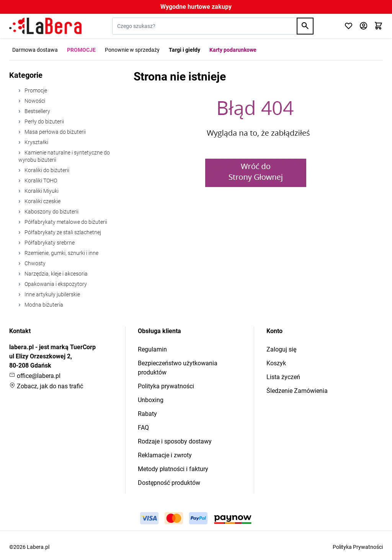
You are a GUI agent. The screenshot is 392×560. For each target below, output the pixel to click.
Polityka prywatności (166, 386)
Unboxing (151, 400)
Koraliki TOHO (40, 181)
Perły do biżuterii (44, 122)
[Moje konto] (363, 26)
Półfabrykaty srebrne (49, 243)
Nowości (34, 101)
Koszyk (276, 363)
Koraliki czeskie (42, 201)
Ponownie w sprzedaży (132, 50)
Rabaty (147, 414)
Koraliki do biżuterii (46, 170)
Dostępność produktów (169, 483)
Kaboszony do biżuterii (51, 212)
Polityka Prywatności (358, 547)
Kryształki (36, 142)
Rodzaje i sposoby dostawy (175, 441)
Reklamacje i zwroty (165, 455)
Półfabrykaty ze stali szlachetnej (62, 232)
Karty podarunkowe (233, 50)
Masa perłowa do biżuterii (55, 132)
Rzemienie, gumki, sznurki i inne (61, 253)
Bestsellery (37, 111)
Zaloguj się (281, 349)
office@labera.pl (35, 376)
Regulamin (152, 349)
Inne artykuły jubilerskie (52, 294)
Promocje (35, 90)
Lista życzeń (283, 377)
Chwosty (34, 263)
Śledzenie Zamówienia (297, 391)
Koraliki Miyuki (41, 191)
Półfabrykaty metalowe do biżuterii (65, 222)
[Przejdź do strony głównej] (45, 26)
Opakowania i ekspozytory (55, 284)
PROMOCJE (81, 50)
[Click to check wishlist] (349, 26)
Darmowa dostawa (35, 50)
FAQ (143, 428)
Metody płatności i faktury (173, 469)
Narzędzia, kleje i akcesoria (56, 274)
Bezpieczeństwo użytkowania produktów (178, 368)
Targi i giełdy (185, 50)
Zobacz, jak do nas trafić (46, 386)
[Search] (305, 26)
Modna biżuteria (43, 305)
